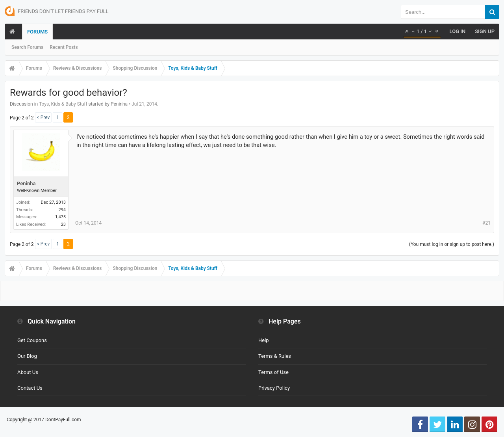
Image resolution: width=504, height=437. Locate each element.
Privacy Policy (274, 388)
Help (264, 340)
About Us (28, 372)
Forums (37, 32)
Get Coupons (32, 340)
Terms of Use (273, 372)
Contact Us (30, 388)
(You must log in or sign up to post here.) (452, 244)
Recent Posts (64, 47)
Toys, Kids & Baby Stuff (63, 104)
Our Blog (27, 356)
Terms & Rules (275, 356)
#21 (486, 223)
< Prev (44, 117)
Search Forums (27, 47)
